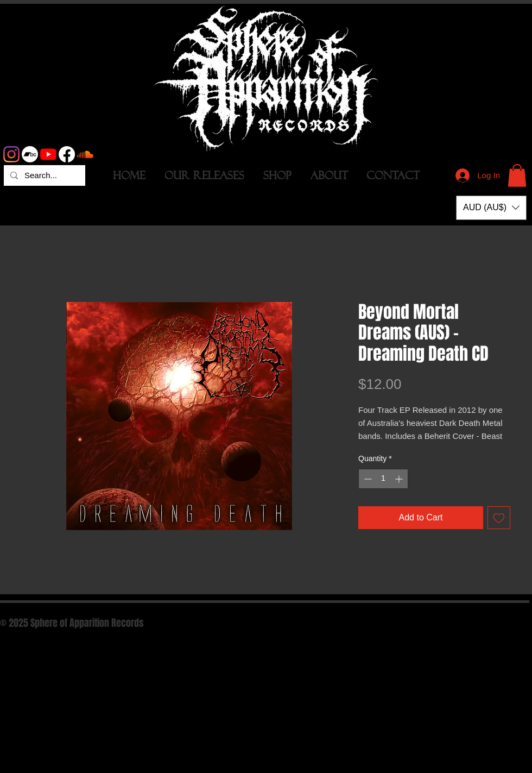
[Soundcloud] (85, 154)
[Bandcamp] (30, 154)
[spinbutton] (383, 479)
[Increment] (400, 479)
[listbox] (491, 208)
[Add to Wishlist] (499, 518)
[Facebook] (67, 154)
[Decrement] (367, 479)
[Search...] (43, 175)
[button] (517, 175)
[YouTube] (48, 154)
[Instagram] (11, 154)
